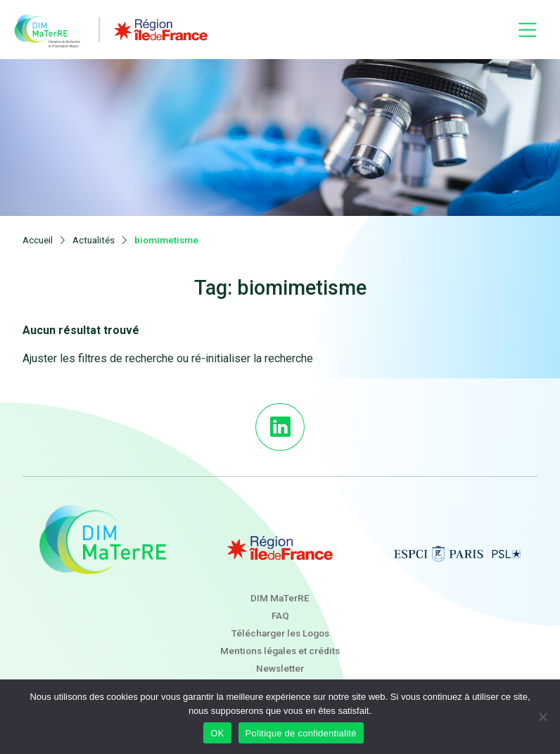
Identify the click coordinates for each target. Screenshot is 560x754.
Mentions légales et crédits (280, 651)
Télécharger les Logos (280, 633)
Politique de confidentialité (301, 733)
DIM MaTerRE (280, 598)
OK (217, 733)
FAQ (280, 615)
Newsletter (280, 668)
